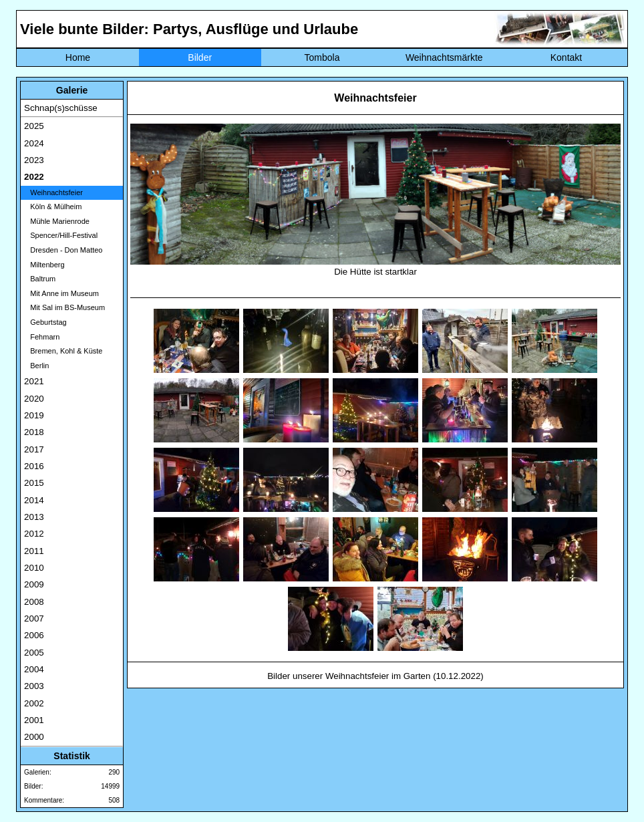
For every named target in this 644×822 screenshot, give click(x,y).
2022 (34, 177)
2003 (34, 686)
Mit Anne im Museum (61, 293)
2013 (34, 517)
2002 (34, 703)
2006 (34, 635)
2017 (34, 449)
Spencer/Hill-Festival (61, 235)
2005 (34, 653)
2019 (34, 415)
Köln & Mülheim (53, 207)
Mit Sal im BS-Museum (64, 307)
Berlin (36, 366)
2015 (34, 483)
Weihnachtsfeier (53, 192)
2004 (34, 669)
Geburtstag (45, 322)
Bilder (200, 57)
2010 (34, 568)
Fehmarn (42, 337)
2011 (34, 551)
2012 (34, 534)
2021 (34, 381)
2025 (34, 126)
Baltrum (40, 279)
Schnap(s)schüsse (61, 108)
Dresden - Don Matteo (63, 250)
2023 (34, 160)
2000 (34, 737)
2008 (34, 602)
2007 (34, 619)
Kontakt (566, 57)
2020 (34, 399)
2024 (34, 143)
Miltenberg (44, 265)
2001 (34, 720)
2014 (34, 500)
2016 (34, 466)
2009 (34, 584)
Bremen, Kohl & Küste (63, 351)
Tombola (322, 57)
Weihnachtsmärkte (444, 57)
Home (78, 57)
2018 (34, 432)
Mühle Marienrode (57, 221)
